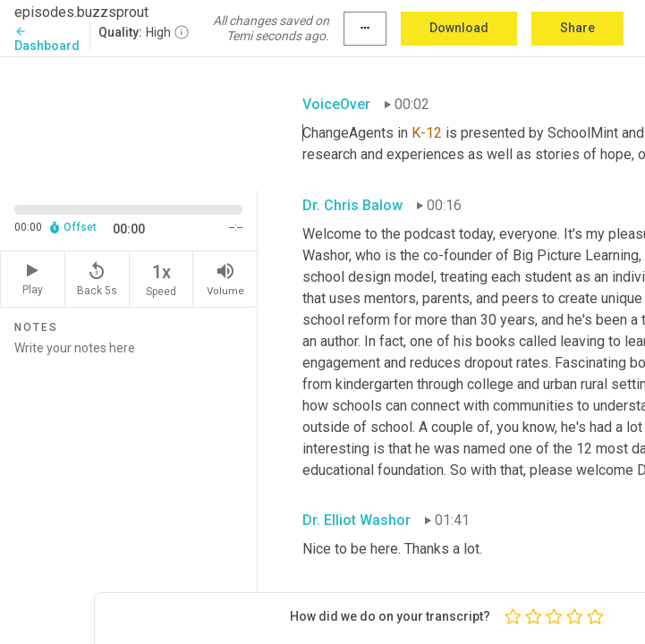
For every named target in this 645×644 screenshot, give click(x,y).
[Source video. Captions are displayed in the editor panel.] (129, 122)
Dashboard (47, 39)
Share (577, 28)
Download (459, 28)
